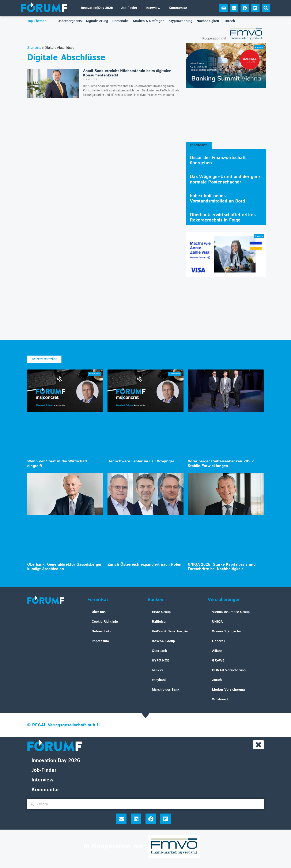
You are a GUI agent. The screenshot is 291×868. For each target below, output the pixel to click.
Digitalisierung (97, 21)
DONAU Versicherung (229, 670)
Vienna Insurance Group (231, 612)
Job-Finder (129, 8)
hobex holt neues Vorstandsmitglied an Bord (217, 199)
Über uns (99, 612)
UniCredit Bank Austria (170, 631)
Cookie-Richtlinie (105, 622)
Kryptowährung (180, 21)
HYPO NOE (161, 661)
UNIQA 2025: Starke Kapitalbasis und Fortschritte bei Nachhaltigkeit (222, 567)
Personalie (120, 21)
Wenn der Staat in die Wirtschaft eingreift (57, 464)
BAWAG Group (163, 641)
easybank (159, 680)
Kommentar (178, 8)
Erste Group (161, 612)
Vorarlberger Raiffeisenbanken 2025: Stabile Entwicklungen (221, 464)
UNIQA (217, 622)
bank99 (158, 670)
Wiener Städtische (226, 631)
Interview (153, 8)
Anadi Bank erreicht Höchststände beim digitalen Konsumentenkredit (127, 73)
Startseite (34, 48)
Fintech (229, 21)
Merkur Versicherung (228, 690)
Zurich (217, 680)
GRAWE (218, 661)
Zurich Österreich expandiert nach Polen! (145, 565)
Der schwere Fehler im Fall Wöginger (141, 461)
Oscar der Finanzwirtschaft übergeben (218, 160)
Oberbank (159, 651)
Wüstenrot (220, 699)
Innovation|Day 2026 (97, 8)
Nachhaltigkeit (208, 21)
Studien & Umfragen (149, 21)
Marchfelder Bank (166, 690)
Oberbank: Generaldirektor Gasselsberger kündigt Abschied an (64, 567)
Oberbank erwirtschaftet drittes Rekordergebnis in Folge (223, 218)
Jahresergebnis (70, 21)
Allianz (217, 651)
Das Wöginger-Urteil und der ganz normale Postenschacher (225, 179)
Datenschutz (101, 631)
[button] (266, 8)
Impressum (100, 641)
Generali (219, 641)
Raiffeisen (160, 622)
